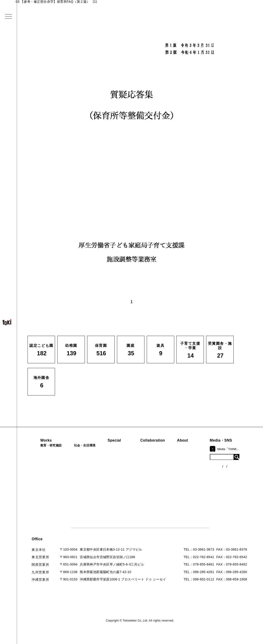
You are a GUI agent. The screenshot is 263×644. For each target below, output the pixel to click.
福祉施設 (73, 459)
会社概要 (195, 466)
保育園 (33, 467)
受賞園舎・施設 (40, 498)
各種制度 (235, 469)
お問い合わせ (199, 497)
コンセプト (197, 459)
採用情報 (195, 505)
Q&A (192, 489)
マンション (75, 482)
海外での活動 (116, 459)
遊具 (31, 490)
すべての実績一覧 (41, 513)
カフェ (72, 475)
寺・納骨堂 (75, 490)
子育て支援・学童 (41, 475)
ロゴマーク (197, 451)
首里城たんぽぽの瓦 (121, 478)
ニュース (235, 460)
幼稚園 (33, 459)
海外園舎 (35, 505)
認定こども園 (38, 451)
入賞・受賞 (197, 474)
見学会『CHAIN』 (120, 451)
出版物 (194, 482)
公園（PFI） (76, 467)
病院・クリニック (80, 451)
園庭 (31, 482)
